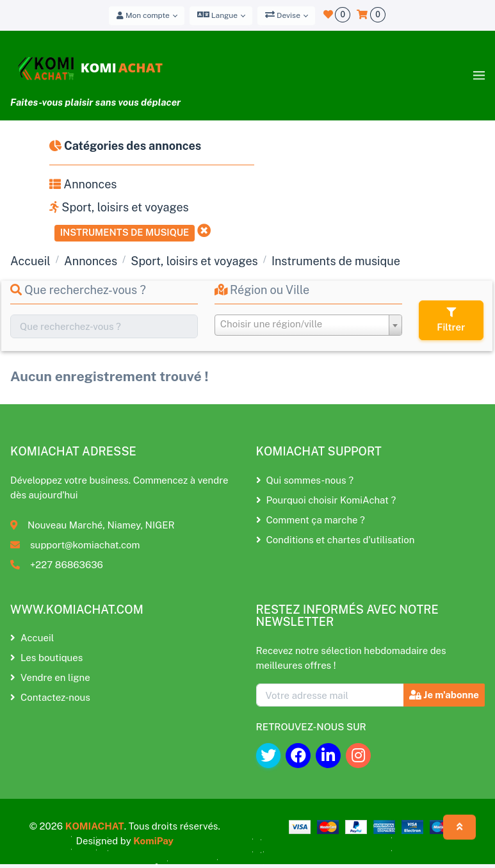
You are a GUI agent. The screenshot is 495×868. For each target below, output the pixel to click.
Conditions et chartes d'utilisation (336, 540)
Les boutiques (46, 658)
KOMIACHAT (95, 826)
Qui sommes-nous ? (305, 480)
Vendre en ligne (50, 677)
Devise (283, 15)
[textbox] (308, 324)
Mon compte (143, 15)
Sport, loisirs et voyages (119, 207)
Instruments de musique (125, 232)
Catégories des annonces (125, 146)
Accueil (30, 261)
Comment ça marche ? (311, 520)
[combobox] (308, 325)
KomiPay (153, 841)
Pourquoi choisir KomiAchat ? (326, 500)
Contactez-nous (50, 697)
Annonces (83, 184)
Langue (217, 15)
